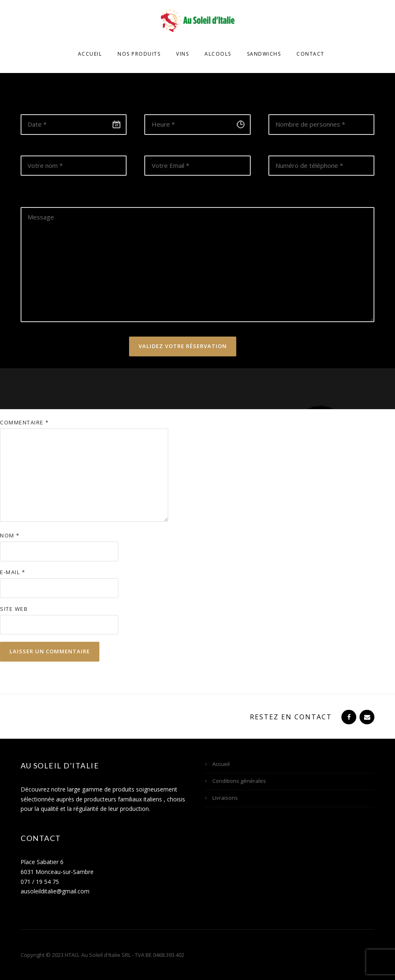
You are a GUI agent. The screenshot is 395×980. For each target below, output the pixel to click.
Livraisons (225, 798)
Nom (10, 535)
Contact (310, 54)
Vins (182, 54)
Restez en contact (291, 717)
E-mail (13, 572)
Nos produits (139, 54)
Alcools (218, 54)
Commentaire (25, 422)
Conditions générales (239, 781)
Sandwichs (264, 54)
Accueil (90, 54)
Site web (14, 609)
